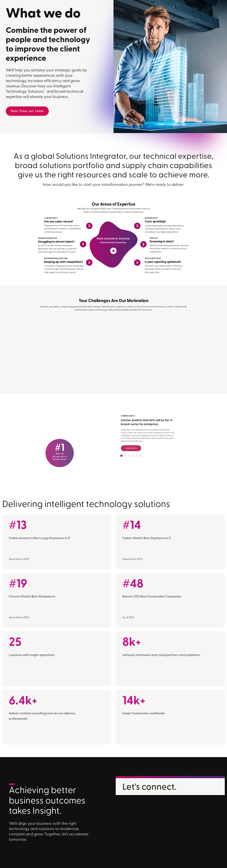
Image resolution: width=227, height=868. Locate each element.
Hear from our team (27, 111)
